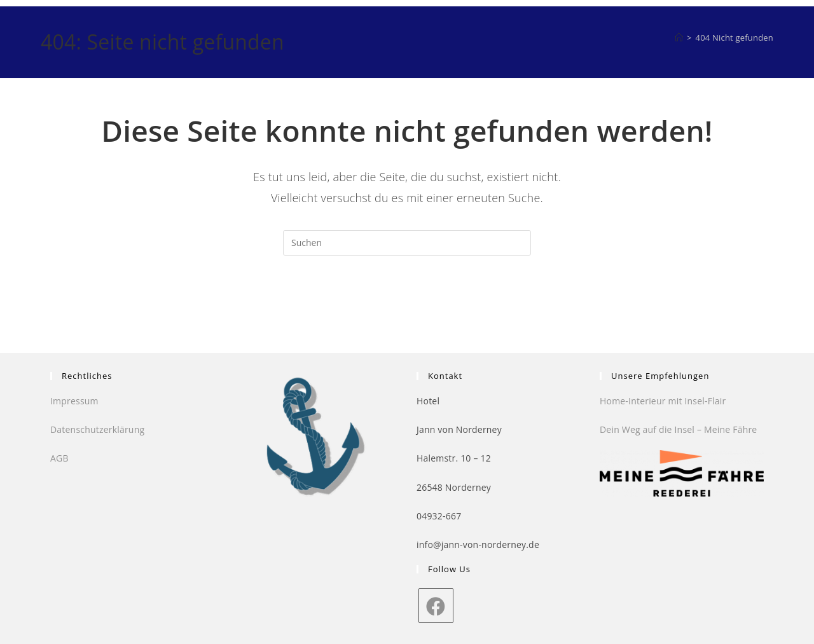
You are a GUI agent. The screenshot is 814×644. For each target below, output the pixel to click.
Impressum (74, 401)
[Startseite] (679, 38)
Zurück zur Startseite (407, 307)
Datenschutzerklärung (97, 429)
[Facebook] (436, 606)
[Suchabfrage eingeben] (407, 243)
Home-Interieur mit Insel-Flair (663, 401)
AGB (59, 458)
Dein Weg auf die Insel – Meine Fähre (678, 429)
